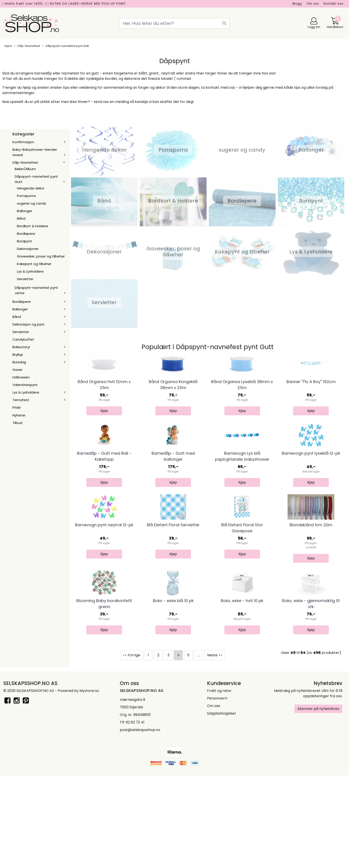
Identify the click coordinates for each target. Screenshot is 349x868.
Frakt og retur (219, 784)
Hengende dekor (31, 188)
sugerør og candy (31, 203)
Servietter (25, 279)
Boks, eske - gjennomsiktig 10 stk (311, 697)
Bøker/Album (25, 169)
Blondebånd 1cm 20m (311, 595)
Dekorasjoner (28, 249)
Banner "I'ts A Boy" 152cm (311, 405)
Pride (17, 407)
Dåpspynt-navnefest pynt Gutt (65, 46)
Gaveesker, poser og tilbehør (41, 256)
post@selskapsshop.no (140, 823)
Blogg (297, 4)
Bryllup (18, 355)
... (198, 749)
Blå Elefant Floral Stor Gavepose (242, 598)
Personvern (217, 792)
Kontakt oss (334, 4)
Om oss (313, 4)
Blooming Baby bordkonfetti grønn (104, 697)
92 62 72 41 (135, 816)
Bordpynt (24, 241)
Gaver (17, 370)
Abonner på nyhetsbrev (318, 802)
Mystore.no (89, 784)
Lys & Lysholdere (30, 271)
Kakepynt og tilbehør (34, 264)
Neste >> (215, 749)
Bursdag (19, 362)
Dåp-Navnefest (27, 46)
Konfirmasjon (23, 142)
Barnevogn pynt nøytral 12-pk (104, 595)
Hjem (8, 46)
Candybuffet (23, 339)
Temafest (21, 400)
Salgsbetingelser (222, 807)
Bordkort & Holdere (32, 226)
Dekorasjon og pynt (28, 324)
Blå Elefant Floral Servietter (173, 595)
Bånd (21, 218)
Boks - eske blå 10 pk (173, 694)
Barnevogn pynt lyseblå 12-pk (311, 500)
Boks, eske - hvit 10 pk (242, 694)
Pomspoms (26, 196)
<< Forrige (132, 749)
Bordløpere (26, 234)
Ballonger (25, 211)
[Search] (174, 23)
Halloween (21, 377)
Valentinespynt (25, 385)
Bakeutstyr (21, 347)
